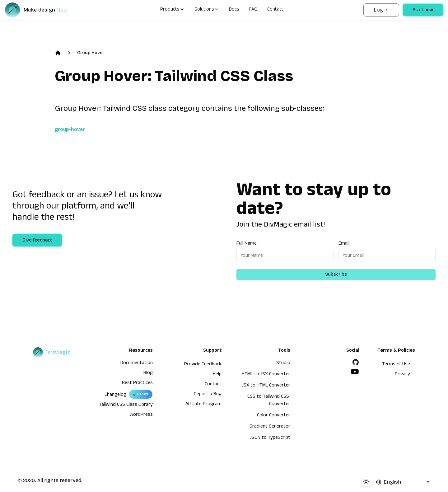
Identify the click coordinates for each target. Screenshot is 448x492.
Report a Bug (208, 395)
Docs (234, 10)
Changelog (115, 395)
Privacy (402, 375)
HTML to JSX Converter (266, 375)
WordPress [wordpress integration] (141, 415)
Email (344, 243)
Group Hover (91, 53)
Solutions (207, 10)
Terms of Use (396, 365)
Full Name (247, 243)
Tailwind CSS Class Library (126, 405)
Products (172, 10)
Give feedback (37, 241)
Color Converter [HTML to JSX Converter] (274, 416)
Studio (283, 363)
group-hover (70, 129)
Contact (275, 10)
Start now (423, 11)
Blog (148, 373)
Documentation (137, 363)
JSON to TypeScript (270, 438)
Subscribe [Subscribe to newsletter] (336, 274)
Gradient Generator (270, 427)
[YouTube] (355, 372)
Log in (381, 10)
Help (217, 375)
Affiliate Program (203, 405)
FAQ (253, 10)
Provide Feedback (203, 365)
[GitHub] (356, 362)
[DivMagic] (42, 10)
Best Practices (137, 383)
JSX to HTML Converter (266, 386)
